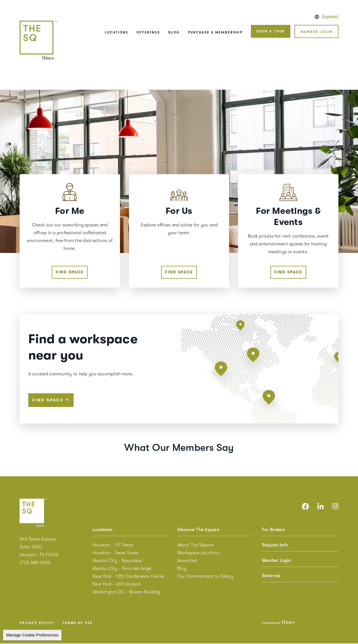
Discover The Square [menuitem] (198, 530)
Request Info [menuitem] (275, 546)
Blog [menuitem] (174, 32)
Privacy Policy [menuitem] (37, 623)
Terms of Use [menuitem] (77, 623)
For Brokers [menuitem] (274, 530)
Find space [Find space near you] (51, 400)
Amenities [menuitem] (187, 561)
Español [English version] (326, 17)
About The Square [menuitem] (195, 546)
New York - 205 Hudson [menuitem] (117, 585)
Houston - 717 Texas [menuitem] (113, 546)
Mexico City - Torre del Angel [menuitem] (122, 569)
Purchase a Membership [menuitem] (215, 32)
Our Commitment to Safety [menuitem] (205, 577)
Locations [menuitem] (116, 32)
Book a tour (271, 31)
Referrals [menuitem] (271, 576)
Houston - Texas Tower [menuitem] (116, 553)
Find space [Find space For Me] (70, 272)
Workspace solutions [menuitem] (198, 553)
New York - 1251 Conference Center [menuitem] (129, 577)
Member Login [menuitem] (276, 561)
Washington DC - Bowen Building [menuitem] (127, 593)
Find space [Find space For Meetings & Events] (288, 272)
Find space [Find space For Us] (179, 272)
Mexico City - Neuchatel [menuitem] (117, 561)
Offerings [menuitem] (148, 32)
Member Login (316, 31)
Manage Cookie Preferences (32, 636)
